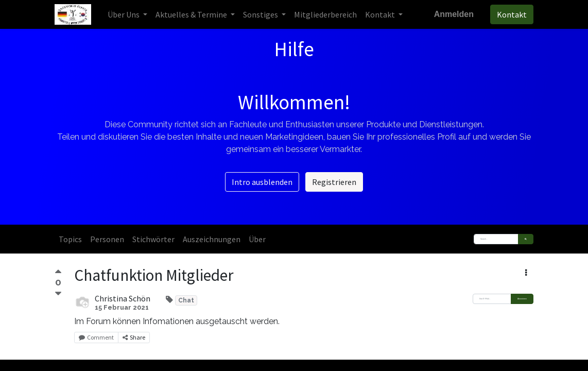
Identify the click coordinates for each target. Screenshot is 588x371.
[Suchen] (526, 239)
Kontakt (512, 14)
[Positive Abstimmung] (58, 273)
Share (134, 337)
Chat (186, 300)
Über (257, 239)
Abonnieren (522, 299)
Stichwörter (153, 239)
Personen (107, 239)
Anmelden (454, 14)
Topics (70, 239)
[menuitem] (325, 14)
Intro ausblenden (262, 182)
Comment (96, 337)
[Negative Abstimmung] (58, 294)
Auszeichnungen (212, 239)
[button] (526, 273)
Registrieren (334, 182)
